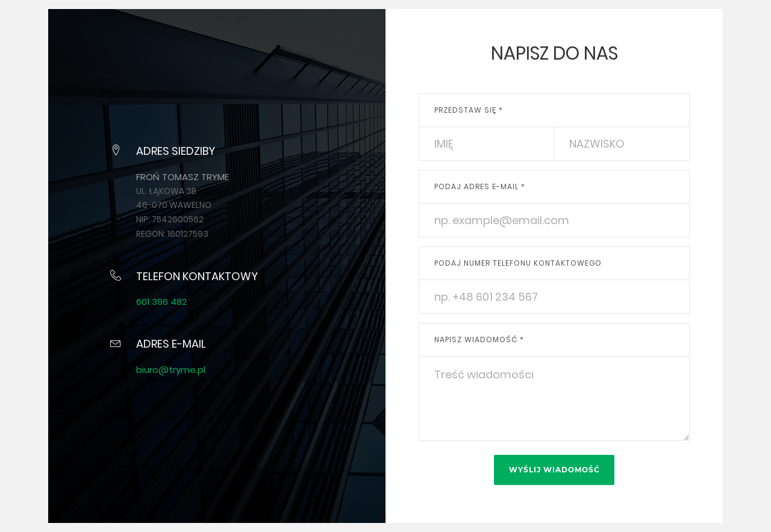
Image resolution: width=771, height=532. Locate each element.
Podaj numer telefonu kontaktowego (518, 263)
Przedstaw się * (469, 110)
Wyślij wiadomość (554, 470)
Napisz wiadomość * (479, 340)
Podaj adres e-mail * (480, 186)
